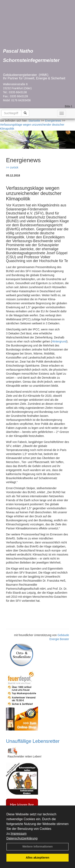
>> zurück (12, 167)
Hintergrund (59, 341)
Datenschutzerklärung (22, 838)
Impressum (18, 834)
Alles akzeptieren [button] (38, 858)
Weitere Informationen (38, 846)
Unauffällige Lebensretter (33, 741)
